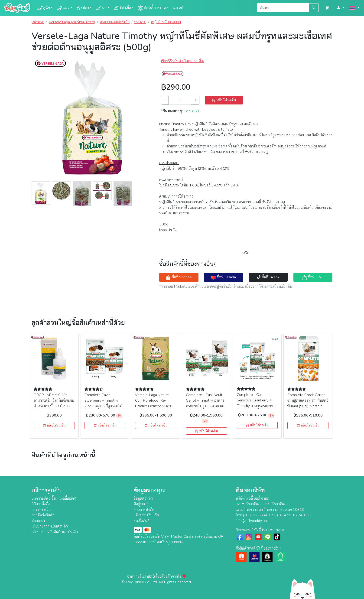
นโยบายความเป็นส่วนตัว (50, 526)
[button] (341, 8)
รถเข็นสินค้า (143, 521)
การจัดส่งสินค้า (43, 515)
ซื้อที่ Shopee (179, 277)
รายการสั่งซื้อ (144, 510)
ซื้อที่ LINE (313, 277)
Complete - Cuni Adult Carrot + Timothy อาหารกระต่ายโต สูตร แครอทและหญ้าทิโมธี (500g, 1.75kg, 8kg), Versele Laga (206, 406)
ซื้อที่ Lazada (223, 277)
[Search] (283, 8)
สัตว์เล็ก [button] (122, 8)
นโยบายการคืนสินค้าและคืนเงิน (55, 532)
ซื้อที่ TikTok (268, 277)
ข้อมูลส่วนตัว (143, 498)
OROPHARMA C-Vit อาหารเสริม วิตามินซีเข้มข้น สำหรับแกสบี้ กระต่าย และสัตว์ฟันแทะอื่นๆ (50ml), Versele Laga (54, 406)
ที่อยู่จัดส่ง (141, 504)
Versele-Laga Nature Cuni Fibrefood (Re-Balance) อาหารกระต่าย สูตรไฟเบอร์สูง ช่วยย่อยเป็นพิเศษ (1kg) (155, 406)
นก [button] (101, 8)
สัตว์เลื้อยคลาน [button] (152, 8)
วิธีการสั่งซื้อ (41, 504)
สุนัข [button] (43, 8)
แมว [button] (63, 8)
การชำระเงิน (41, 510)
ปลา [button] (83, 8)
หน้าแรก (38, 22)
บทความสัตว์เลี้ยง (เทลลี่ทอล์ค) (54, 498)
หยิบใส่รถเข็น (224, 100)
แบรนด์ (178, 8)
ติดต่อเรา (38, 521)
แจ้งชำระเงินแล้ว (146, 515)
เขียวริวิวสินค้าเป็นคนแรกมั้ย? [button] (183, 61)
